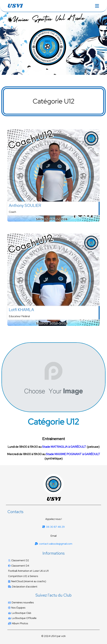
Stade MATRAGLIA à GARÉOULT (64, 447)
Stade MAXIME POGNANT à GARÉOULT (73, 454)
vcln (63, 636)
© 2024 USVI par (51, 636)
